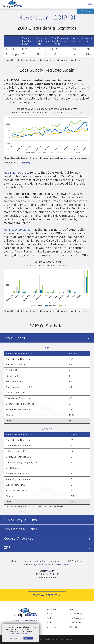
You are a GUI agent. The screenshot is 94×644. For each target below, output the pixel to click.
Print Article (85, 11)
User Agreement (77, 618)
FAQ (49, 618)
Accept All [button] (28, 638)
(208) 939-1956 (62, 564)
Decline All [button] (14, 638)
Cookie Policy (75, 623)
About (50, 623)
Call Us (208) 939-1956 (25, 621)
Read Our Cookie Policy (21, 634)
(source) (26, 163)
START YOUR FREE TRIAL (47, 595)
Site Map (73, 627)
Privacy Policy (75, 614)
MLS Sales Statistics (18, 173)
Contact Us (52, 627)
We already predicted (18, 230)
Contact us (42, 564)
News (50, 614)
